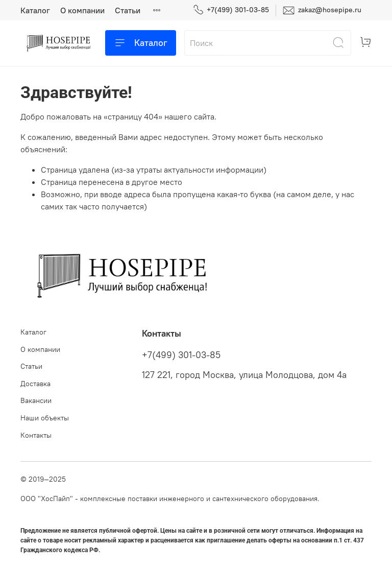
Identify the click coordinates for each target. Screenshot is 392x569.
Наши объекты (45, 418)
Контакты (36, 435)
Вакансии (36, 400)
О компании (82, 10)
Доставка (35, 384)
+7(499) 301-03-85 (231, 10)
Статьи (128, 10)
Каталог (35, 10)
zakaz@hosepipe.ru (322, 10)
